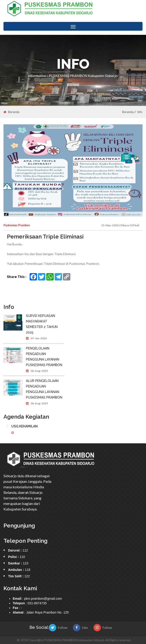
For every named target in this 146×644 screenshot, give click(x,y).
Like (80, 628)
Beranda (11, 112)
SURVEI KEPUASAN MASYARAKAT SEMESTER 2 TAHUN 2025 (42, 324)
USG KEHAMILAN (25, 426)
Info (140, 112)
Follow (58, 628)
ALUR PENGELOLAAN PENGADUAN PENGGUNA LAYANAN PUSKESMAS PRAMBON (44, 389)
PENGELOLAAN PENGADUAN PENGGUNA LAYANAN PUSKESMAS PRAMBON (44, 357)
